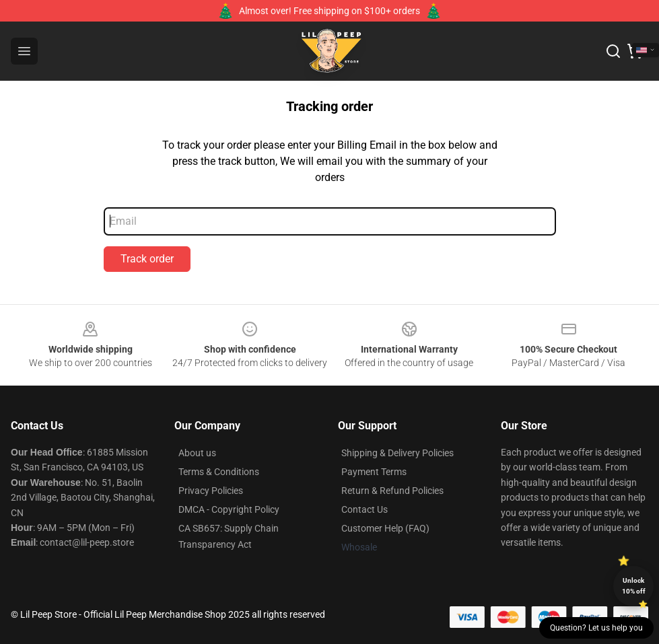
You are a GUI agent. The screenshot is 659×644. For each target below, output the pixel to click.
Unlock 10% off (634, 586)
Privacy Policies (211, 491)
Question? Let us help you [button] (596, 628)
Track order (147, 259)
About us (197, 453)
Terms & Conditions (219, 472)
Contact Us (365, 509)
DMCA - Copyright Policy (229, 509)
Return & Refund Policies (392, 491)
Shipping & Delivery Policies (397, 453)
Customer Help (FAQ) (385, 528)
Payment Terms (374, 472)
